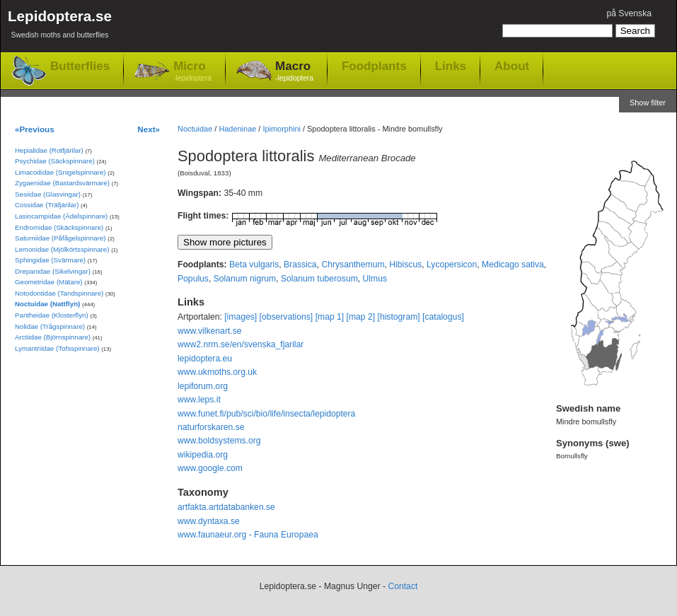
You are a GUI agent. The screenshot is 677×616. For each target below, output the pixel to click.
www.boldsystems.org (219, 441)
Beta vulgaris (254, 265)
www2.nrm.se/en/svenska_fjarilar (241, 344)
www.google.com (210, 468)
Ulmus (375, 279)
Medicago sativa (513, 265)
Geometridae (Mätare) (49, 282)
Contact (403, 586)
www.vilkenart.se (210, 331)
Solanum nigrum (245, 279)
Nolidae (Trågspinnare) (50, 326)
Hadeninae (237, 129)
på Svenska (629, 13)
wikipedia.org (203, 455)
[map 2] (361, 317)
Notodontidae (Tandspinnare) (59, 293)
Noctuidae (195, 129)
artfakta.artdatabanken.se (226, 507)
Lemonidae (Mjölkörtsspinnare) (62, 249)
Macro (294, 72)
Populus (193, 279)
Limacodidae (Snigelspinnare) (60, 172)
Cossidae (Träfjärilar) (47, 205)
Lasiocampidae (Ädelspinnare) (61, 216)
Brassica (300, 265)
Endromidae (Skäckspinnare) (59, 227)
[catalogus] (443, 317)
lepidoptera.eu (205, 359)
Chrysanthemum (353, 265)
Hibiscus (405, 265)
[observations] (287, 317)
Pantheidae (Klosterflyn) (52, 315)
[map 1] (330, 317)
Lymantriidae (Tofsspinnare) (57, 348)
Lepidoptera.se (60, 27)
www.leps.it (199, 400)
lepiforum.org (203, 386)
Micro (192, 72)
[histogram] (399, 317)
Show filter (648, 103)
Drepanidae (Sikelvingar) (53, 271)
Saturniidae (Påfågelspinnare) (60, 238)
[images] (241, 317)
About (512, 66)
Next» (149, 129)
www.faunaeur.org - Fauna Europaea (248, 535)
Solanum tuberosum (319, 279)
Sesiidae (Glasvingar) (48, 194)
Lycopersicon (452, 265)
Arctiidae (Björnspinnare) (53, 337)
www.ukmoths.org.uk (217, 372)
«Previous (35, 129)
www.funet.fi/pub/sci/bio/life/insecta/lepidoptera (266, 414)
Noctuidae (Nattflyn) (47, 304)
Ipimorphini (282, 129)
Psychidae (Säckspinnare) (55, 161)
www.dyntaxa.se (209, 521)
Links (451, 66)
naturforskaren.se (211, 427)
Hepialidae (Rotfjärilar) (49, 150)
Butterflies (80, 66)
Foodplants (374, 66)
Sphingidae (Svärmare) (50, 260)
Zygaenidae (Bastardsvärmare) (62, 183)
